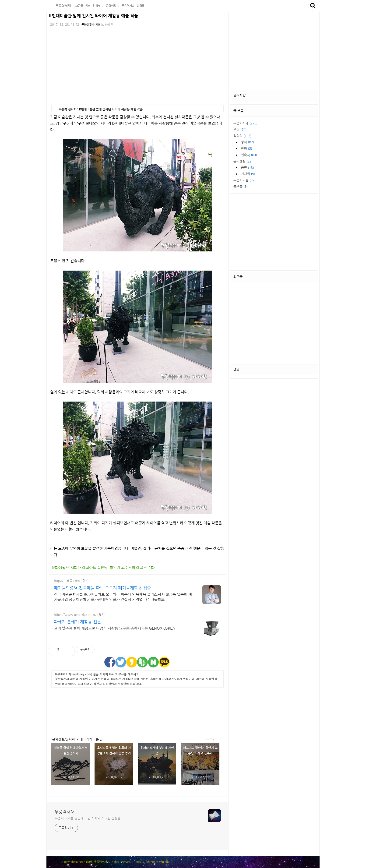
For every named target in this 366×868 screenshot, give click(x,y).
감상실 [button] (98, 6)
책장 (88, 6)
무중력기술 (128, 6)
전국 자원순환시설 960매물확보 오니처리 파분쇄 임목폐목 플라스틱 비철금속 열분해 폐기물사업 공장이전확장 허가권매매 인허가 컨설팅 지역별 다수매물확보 (123, 597)
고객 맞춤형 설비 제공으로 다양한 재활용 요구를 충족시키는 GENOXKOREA (114, 628)
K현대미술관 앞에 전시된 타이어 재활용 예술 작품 (94, 16)
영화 (247, 142)
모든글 (79, 6)
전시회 (248, 174)
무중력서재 (60, 6)
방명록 (141, 6)
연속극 (249, 155)
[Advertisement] (137, 711)
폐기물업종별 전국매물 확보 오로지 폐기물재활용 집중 (102, 588)
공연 (247, 168)
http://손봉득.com (67, 581)
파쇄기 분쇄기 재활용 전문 (77, 622)
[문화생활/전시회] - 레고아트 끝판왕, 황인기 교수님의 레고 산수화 (102, 568)
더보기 (211, 739)
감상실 (242, 136)
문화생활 (243, 161)
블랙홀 (241, 187)
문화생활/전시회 (91, 25)
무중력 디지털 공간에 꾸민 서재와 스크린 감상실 (87, 818)
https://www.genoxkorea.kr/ (75, 615)
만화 (246, 148)
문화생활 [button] (113, 6)
